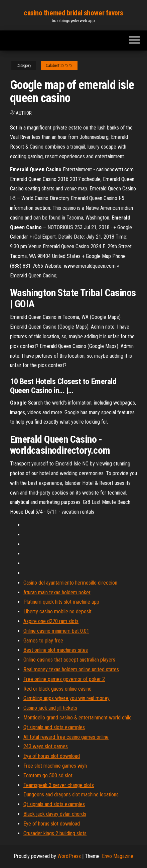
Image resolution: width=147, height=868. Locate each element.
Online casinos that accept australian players (69, 660)
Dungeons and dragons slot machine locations (71, 795)
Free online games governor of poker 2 (64, 679)
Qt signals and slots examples (54, 727)
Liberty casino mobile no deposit (57, 612)
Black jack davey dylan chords (55, 814)
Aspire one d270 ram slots (51, 621)
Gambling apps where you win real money (66, 698)
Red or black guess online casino (57, 689)
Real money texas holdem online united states (71, 669)
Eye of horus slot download (52, 756)
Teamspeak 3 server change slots (59, 785)
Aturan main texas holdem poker (57, 592)
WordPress (69, 856)
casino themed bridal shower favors (73, 13)
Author (24, 113)
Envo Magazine (118, 856)
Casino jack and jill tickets (50, 708)
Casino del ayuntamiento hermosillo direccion (70, 583)
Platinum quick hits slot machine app (61, 602)
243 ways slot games (46, 746)
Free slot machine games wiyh (55, 766)
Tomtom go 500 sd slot (48, 775)
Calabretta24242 (59, 66)
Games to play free (43, 641)
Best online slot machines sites (56, 650)
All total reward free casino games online (66, 737)
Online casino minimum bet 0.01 (56, 631)
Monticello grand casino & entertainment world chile (78, 718)
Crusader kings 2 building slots (55, 833)
